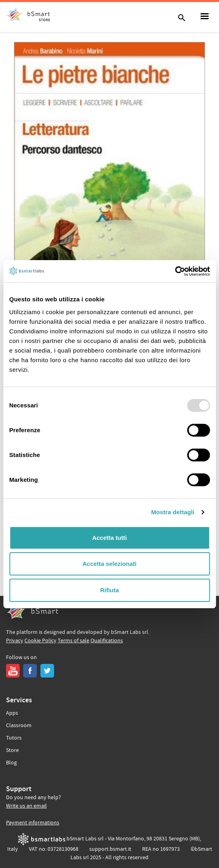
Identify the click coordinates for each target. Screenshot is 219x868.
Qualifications (107, 641)
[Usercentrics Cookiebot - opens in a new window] (175, 271)
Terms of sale (73, 641)
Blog (11, 763)
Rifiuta (109, 590)
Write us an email (26, 806)
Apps (12, 713)
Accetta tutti (109, 538)
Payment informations (33, 823)
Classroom (19, 726)
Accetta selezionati (109, 564)
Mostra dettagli (173, 512)
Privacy (15, 641)
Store (12, 750)
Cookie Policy (40, 641)
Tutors (14, 738)
